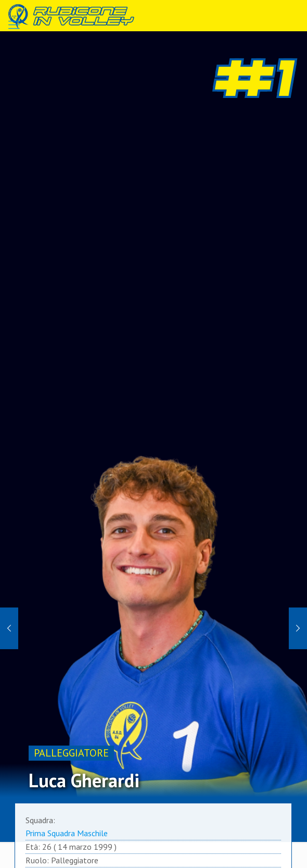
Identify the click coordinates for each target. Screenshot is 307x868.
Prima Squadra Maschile (67, 833)
